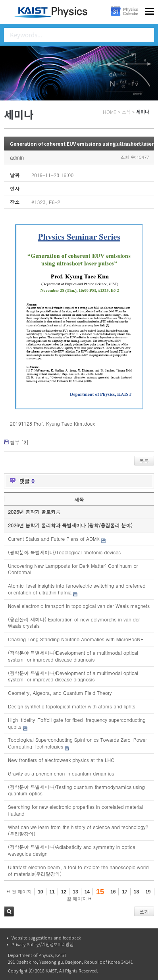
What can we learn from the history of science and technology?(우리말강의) (78, 830)
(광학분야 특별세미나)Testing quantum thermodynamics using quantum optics (76, 790)
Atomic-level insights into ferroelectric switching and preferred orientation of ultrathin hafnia (77, 589)
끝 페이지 (79, 899)
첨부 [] (19, 442)
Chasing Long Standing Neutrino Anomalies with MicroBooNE (76, 639)
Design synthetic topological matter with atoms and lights (72, 706)
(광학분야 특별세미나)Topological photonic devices (64, 552)
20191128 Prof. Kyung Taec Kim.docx (52, 423)
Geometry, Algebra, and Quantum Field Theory (60, 693)
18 (136, 892)
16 (113, 892)
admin (17, 157)
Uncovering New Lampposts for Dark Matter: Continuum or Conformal (73, 569)
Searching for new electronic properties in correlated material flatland (75, 810)
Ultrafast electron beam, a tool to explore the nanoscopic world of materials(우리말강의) (78, 870)
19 (148, 892)
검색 (9, 912)
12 (64, 892)
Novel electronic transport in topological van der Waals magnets (79, 606)
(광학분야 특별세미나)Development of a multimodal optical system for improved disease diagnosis (73, 656)
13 (75, 892)
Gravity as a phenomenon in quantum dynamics (61, 773)
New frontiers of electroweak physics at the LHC (61, 760)
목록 (144, 461)
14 (87, 892)
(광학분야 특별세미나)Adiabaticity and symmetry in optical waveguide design (72, 850)
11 (52, 892)
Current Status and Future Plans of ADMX (54, 539)
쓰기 (144, 912)
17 (124, 892)
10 (40, 892)
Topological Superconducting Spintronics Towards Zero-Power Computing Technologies (77, 743)
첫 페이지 (19, 892)
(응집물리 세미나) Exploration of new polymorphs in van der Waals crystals (74, 623)
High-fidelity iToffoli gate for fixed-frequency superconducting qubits (77, 723)
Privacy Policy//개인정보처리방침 (42, 944)
